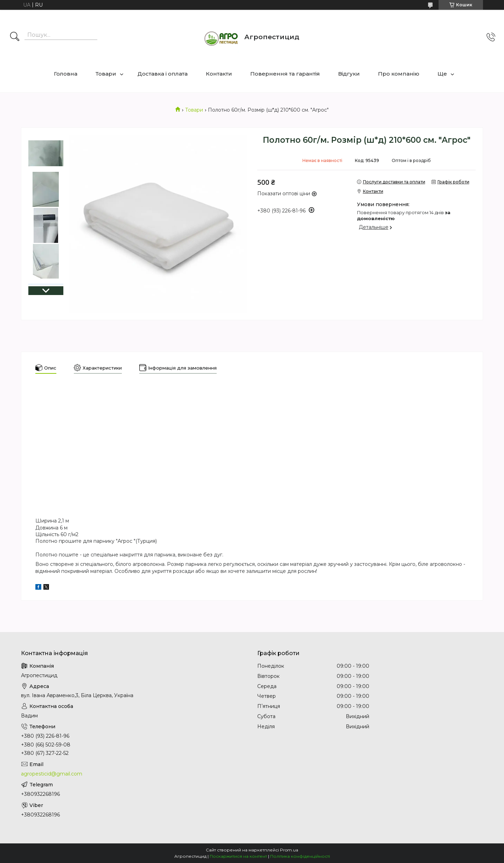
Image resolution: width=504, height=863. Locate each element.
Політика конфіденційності (300, 856)
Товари (106, 74)
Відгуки (349, 74)
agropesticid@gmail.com (52, 774)
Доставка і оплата (163, 74)
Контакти (219, 74)
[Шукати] (15, 37)
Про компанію (399, 74)
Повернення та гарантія (285, 74)
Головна (66, 74)
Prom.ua (289, 850)
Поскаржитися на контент (238, 856)
